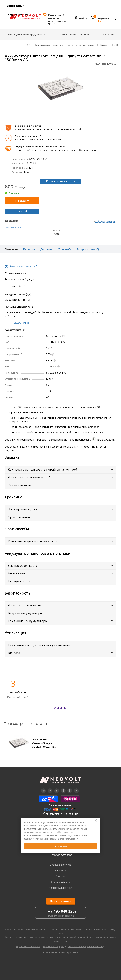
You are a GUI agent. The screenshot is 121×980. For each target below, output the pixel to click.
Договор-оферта (60, 882)
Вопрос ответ (88, 249)
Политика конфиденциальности (85, 946)
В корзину (22, 201)
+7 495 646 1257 (62, 911)
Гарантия (29, 249)
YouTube (76, 788)
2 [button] (59, 709)
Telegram (43, 788)
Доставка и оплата (60, 865)
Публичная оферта (54, 946)
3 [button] (62, 709)
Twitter (57, 788)
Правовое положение (28, 946)
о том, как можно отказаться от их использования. (57, 839)
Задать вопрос (22, 323)
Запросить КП (17, 6)
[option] (60, 89)
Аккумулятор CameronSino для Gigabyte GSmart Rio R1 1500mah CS (44, 743)
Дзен (63, 788)
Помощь (60, 876)
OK (70, 788)
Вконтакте (50, 788)
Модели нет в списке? (23, 266)
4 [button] (65, 709)
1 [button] (56, 709)
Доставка (46, 249)
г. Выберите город (106, 221)
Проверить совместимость (60, 181)
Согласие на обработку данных (61, 952)
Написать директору (61, 888)
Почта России (13, 228)
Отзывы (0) (65, 249)
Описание (11, 249)
